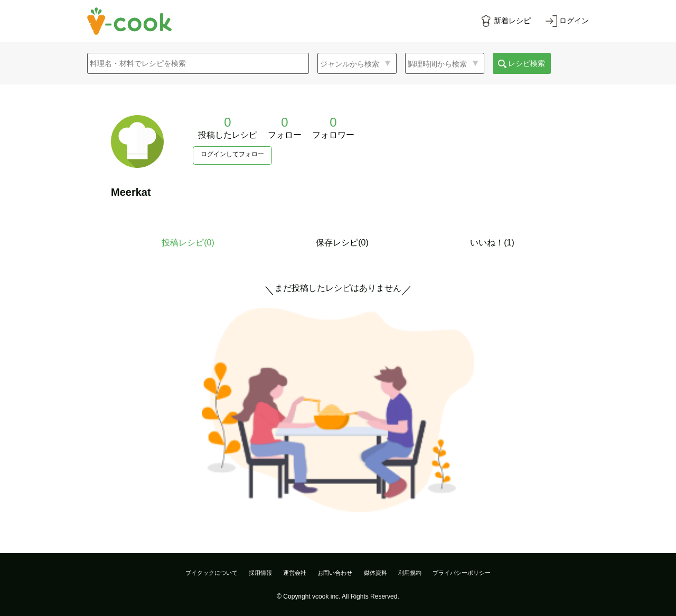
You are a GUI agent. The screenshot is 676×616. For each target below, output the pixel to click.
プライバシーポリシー (462, 573)
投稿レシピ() (188, 243)
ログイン (574, 21)
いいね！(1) (492, 243)
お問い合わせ (335, 573)
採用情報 (260, 573)
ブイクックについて (212, 573)
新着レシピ (512, 21)
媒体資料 (375, 573)
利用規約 (410, 573)
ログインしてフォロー (232, 154)
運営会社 (295, 573)
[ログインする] (567, 21)
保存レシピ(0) (342, 243)
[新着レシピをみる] (505, 21)
